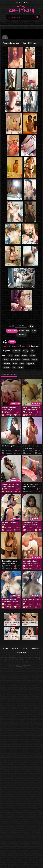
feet (14, 368)
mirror (17, 356)
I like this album (10, 326)
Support (35, 649)
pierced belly (15, 360)
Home (6, 649)
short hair (7, 364)
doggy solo (30, 364)
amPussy (19, 666)
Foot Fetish (17, 351)
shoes (22, 364)
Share (34, 331)
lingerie (21, 368)
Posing (25, 351)
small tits (7, 368)
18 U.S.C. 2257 (21, 652)
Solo (32, 351)
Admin (12, 342)
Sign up (18, 2)
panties (6, 360)
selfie (10, 356)
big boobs (26, 360)
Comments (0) (21, 335)
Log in (26, 2)
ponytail (35, 360)
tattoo (15, 364)
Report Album (24, 331)
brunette (32, 356)
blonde (24, 356)
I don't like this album (13, 326)
